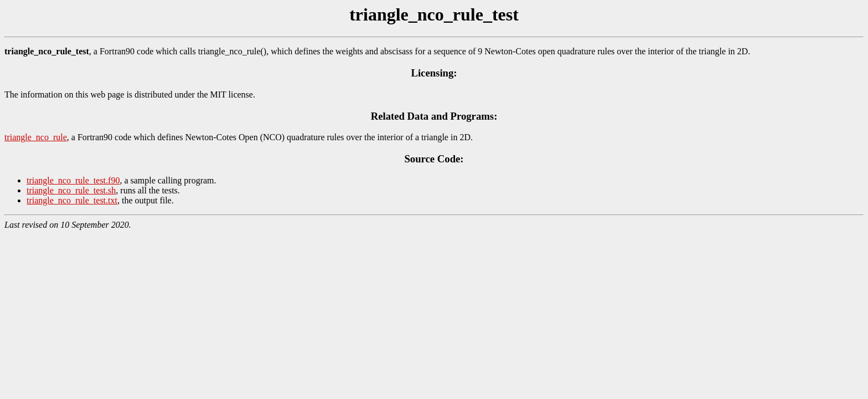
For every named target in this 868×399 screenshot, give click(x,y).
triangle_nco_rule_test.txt (72, 200)
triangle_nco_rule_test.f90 (73, 180)
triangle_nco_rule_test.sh (71, 190)
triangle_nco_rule (36, 137)
